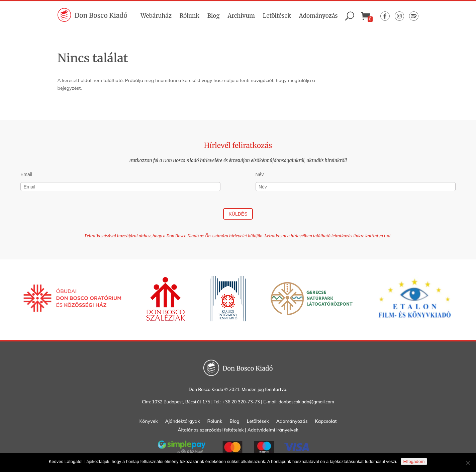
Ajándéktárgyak (183, 421)
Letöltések (277, 16)
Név (260, 174)
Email (26, 174)
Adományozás (318, 16)
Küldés (238, 214)
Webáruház (156, 16)
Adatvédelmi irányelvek (273, 430)
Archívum (241, 16)
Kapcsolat (326, 421)
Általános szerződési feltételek (211, 430)
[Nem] (468, 463)
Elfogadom (414, 461)
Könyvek (149, 421)
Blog (214, 16)
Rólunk (189, 16)
